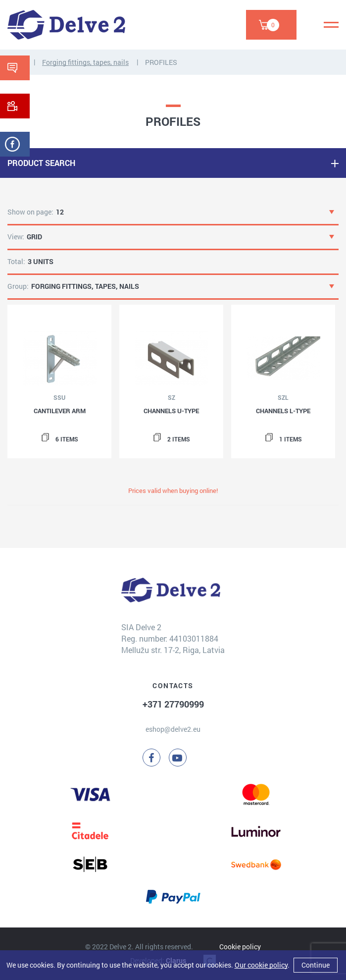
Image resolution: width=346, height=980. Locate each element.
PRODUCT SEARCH (41, 163)
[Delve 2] (66, 25)
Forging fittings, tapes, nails (85, 62)
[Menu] (331, 25)
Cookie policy (240, 947)
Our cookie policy (261, 965)
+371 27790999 (173, 704)
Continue (316, 965)
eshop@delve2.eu (173, 729)
